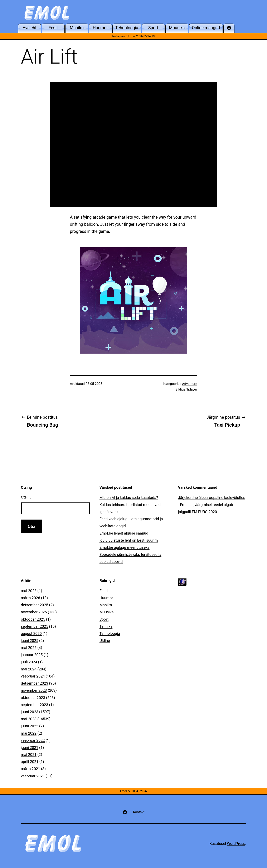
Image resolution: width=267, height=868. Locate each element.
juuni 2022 (30, 726)
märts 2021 (30, 769)
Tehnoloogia (110, 633)
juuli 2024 (29, 662)
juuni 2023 (30, 712)
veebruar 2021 (33, 776)
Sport (104, 619)
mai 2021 (29, 755)
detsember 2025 (35, 605)
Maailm (106, 605)
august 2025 (31, 633)
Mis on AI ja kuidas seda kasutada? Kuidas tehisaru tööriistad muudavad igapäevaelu (130, 505)
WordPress (236, 844)
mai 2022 (29, 733)
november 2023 (34, 690)
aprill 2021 (30, 762)
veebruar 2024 (33, 676)
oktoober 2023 (33, 698)
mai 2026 (29, 591)
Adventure (190, 384)
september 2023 (35, 705)
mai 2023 (29, 719)
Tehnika (106, 626)
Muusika (107, 612)
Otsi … (26, 497)
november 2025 (34, 612)
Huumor (106, 598)
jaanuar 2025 (32, 655)
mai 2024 (29, 669)
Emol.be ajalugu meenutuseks (125, 547)
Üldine (105, 641)
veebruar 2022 (33, 740)
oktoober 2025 (33, 619)
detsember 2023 (35, 683)
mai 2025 (29, 648)
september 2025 (35, 626)
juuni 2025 (30, 641)
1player (192, 389)
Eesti (104, 591)
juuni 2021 (30, 747)
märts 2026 (30, 598)
